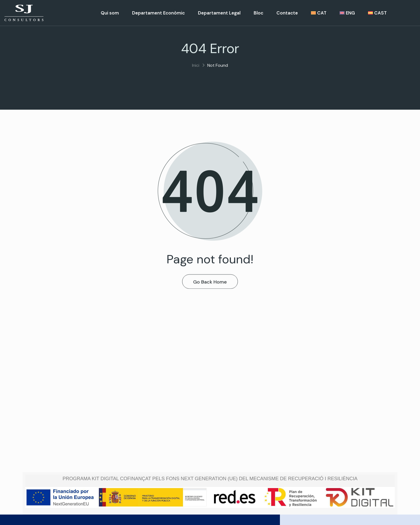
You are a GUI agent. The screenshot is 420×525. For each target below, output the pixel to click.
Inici (196, 65)
